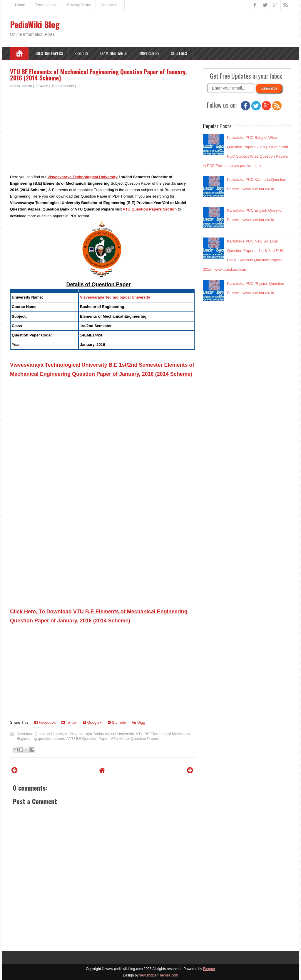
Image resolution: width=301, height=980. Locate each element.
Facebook (45, 722)
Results (81, 53)
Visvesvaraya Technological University (82, 177)
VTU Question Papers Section (150, 209)
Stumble (117, 722)
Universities (149, 53)
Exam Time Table (113, 53)
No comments (63, 86)
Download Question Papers (40, 734)
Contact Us (110, 5)
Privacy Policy (79, 5)
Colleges (179, 53)
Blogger (209, 969)
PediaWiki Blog (35, 25)
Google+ (92, 722)
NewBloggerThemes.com (158, 975)
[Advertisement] (102, 133)
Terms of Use (46, 5)
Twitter (69, 722)
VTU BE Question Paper (88, 739)
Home (20, 5)
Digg (138, 722)
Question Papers (49, 53)
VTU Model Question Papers (135, 739)
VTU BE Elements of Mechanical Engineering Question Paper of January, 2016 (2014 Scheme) (98, 75)
